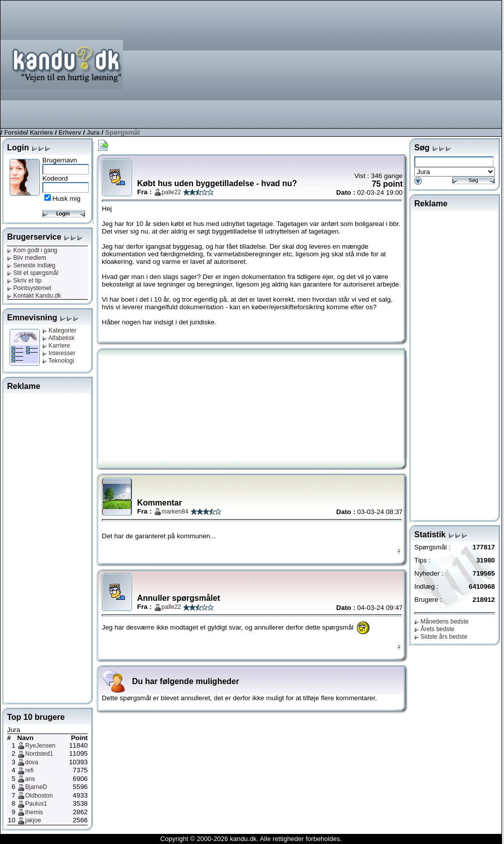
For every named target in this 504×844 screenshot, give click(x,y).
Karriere (41, 133)
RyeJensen (40, 746)
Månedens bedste (442, 622)
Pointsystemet (29, 288)
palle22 (172, 192)
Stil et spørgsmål (33, 273)
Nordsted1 (39, 754)
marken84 (175, 512)
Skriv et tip (24, 280)
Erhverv (70, 133)
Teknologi (58, 361)
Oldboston (39, 796)
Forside (15, 133)
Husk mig (67, 199)
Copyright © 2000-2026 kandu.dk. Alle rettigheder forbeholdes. (251, 839)
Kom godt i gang (32, 250)
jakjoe (33, 820)
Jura (93, 133)
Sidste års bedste (441, 637)
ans (30, 779)
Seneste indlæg (31, 265)
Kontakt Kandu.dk (34, 296)
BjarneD (36, 787)
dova (32, 762)
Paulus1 (36, 804)
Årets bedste (434, 629)
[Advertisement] (428, 64)
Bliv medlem (27, 258)
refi (29, 770)
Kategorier (59, 330)
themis (34, 812)
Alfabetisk (58, 338)
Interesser (59, 353)
